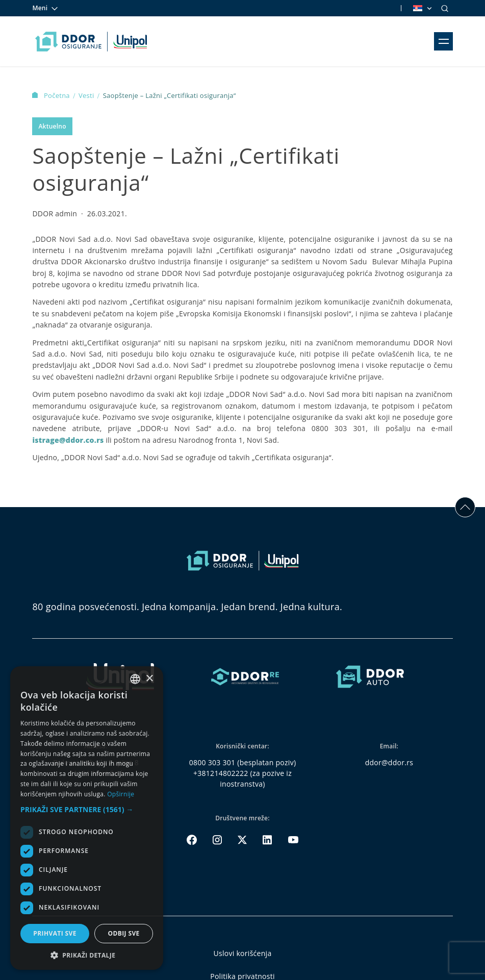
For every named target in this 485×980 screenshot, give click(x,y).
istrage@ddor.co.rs (68, 440)
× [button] (149, 679)
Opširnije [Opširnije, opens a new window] (121, 794)
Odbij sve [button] (123, 933)
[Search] (445, 8)
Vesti (87, 95)
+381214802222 (221, 773)
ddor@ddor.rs (389, 762)
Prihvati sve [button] (55, 933)
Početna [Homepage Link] (52, 95)
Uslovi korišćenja (243, 953)
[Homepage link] (91, 41)
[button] (87, 809)
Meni (45, 8)
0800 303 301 (212, 762)
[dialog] (87, 818)
